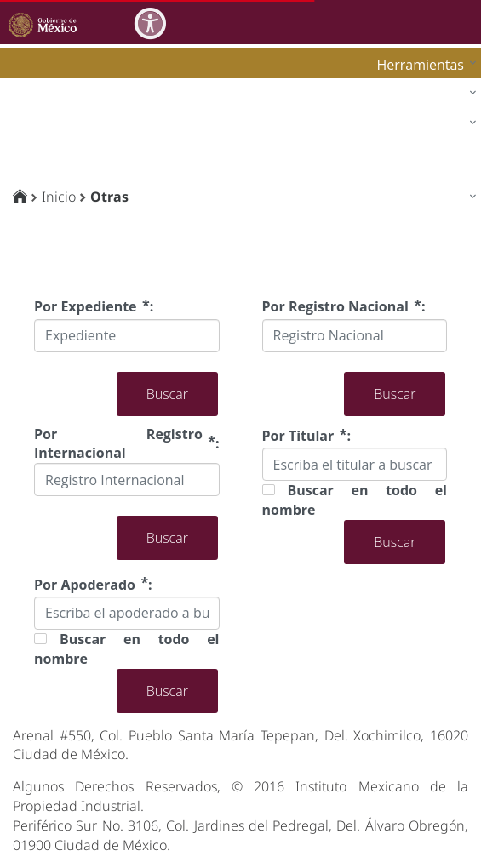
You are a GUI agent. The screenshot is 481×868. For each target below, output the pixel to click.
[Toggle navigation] (466, 22)
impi (27, 126)
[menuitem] (422, 64)
